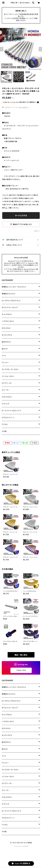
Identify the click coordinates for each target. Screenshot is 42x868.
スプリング (5, 404)
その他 (4, 431)
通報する (37, 231)
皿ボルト (5, 349)
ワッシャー (5, 362)
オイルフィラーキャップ (10, 307)
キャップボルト (7, 314)
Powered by (21, 846)
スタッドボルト (7, 397)
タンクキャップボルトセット (11, 301)
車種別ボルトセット (9, 294)
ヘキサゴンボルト (8, 321)
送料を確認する (24, 107)
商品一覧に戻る (21, 655)
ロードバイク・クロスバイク (11, 411)
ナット (4, 356)
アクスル (5, 424)
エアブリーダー (7, 383)
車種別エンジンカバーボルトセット (14, 287)
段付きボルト (6, 342)
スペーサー (6, 390)
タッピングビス (7, 335)
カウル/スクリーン (8, 417)
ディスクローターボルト (10, 369)
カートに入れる (21, 215)
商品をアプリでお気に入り (21, 224)
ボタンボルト (6, 328)
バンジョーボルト (8, 376)
